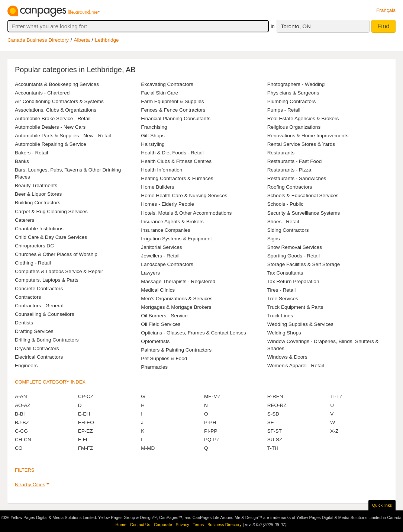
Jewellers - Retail (160, 256)
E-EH (84, 414)
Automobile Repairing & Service (51, 144)
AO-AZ (23, 405)
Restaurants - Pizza (289, 170)
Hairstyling (153, 144)
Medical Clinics (158, 290)
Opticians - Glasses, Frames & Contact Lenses (194, 333)
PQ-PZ (212, 440)
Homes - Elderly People (167, 204)
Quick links (382, 505)
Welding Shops (284, 333)
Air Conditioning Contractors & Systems (59, 101)
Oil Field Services (161, 324)
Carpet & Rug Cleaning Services (51, 211)
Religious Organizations (294, 127)
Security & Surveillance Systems (304, 213)
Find (383, 26)
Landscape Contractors (167, 264)
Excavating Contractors (167, 84)
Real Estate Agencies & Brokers (303, 118)
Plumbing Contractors (292, 101)
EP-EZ (86, 431)
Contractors (28, 297)
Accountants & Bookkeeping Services (57, 84)
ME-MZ (212, 396)
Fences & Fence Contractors (173, 110)
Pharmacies (154, 367)
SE (271, 422)
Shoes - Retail (283, 222)
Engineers (26, 366)
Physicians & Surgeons (293, 93)
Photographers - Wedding (296, 84)
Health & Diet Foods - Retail (172, 153)
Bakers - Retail (31, 153)
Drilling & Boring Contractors (47, 340)
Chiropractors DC (34, 246)
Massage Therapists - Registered (178, 281)
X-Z (334, 431)
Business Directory (225, 525)
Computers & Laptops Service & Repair (59, 271)
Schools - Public (285, 204)
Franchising (154, 127)
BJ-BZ (22, 422)
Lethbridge (107, 40)
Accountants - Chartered (42, 93)
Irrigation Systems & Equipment (176, 239)
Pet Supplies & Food (164, 358)
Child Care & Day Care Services (51, 237)
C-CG (21, 431)
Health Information (162, 170)
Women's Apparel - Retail (296, 366)
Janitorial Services (161, 247)
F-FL (83, 440)
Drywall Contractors (37, 348)
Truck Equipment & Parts (295, 307)
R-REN (275, 396)
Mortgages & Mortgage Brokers (176, 307)
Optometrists (155, 341)
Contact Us (140, 525)
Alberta (82, 40)
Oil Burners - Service (164, 316)
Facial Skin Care (159, 93)
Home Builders (157, 187)
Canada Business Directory (38, 40)
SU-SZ (275, 440)
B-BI (20, 414)
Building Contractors (38, 203)
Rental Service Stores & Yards (301, 144)
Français (386, 10)
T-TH (273, 448)
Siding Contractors (288, 230)
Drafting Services (34, 331)
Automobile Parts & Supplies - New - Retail (63, 136)
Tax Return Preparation (293, 281)
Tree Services (283, 299)
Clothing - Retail (33, 263)
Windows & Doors (287, 357)
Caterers (25, 220)
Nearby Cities (30, 485)
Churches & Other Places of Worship (56, 254)
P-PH (210, 422)
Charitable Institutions (39, 229)
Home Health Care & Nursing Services (184, 196)
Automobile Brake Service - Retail (53, 118)
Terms (198, 525)
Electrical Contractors (39, 357)
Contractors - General (39, 306)
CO (19, 448)
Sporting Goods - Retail (294, 256)
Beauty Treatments (36, 185)
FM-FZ (86, 448)
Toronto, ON (296, 26)
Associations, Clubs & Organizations (56, 110)
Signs (274, 239)
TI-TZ (336, 396)
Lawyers (150, 273)
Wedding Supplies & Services (300, 324)
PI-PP (211, 431)
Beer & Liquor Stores (38, 194)
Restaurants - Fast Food (295, 161)
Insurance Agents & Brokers (172, 222)
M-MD (148, 448)
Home (121, 525)
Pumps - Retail (284, 110)
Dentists (24, 323)
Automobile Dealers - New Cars (50, 127)
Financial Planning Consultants (176, 118)
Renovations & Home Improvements (308, 136)
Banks (22, 161)
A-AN (21, 396)
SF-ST (275, 431)
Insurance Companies (165, 230)
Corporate (163, 525)
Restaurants (281, 153)
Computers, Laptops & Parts (47, 280)
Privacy (183, 525)
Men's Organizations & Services (177, 299)
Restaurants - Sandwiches (297, 178)
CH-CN (23, 440)
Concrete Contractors (39, 289)
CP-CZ (86, 396)
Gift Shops (153, 136)
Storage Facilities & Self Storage (304, 264)
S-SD (273, 414)
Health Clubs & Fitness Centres (176, 161)
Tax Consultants (285, 273)
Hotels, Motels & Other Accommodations (186, 213)
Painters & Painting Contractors (176, 350)
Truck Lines (280, 316)
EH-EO (86, 422)
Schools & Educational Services (303, 196)
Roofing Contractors (290, 187)
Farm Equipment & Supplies (172, 101)
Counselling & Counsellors (44, 314)
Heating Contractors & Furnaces (177, 178)
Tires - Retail (282, 290)
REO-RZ (277, 405)
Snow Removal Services (295, 247)
